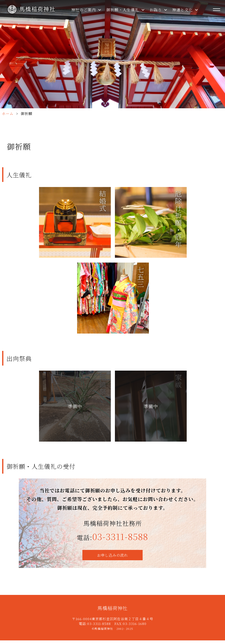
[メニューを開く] (217, 10)
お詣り (159, 10)
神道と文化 (185, 10)
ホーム (8, 113)
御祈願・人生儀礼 (125, 10)
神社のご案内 (86, 10)
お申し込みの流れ (112, 559)
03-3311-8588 (120, 540)
